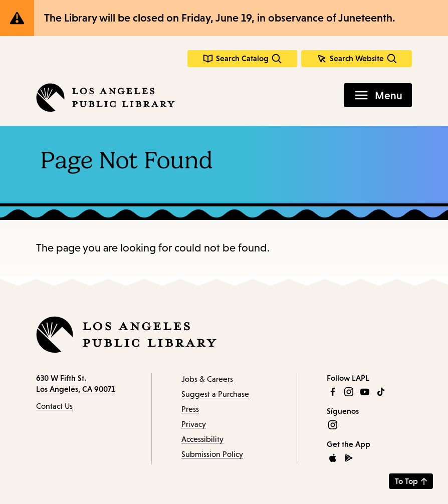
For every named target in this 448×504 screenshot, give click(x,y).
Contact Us (54, 406)
